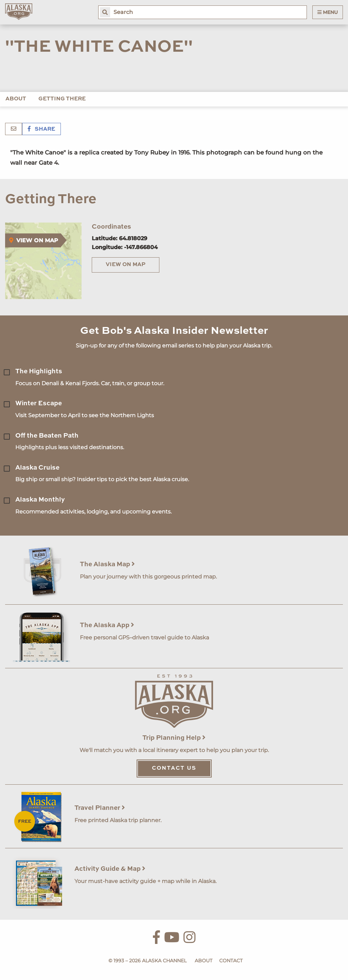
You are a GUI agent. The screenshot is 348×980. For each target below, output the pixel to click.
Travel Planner (100, 808)
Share (41, 129)
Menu (328, 12)
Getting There (62, 99)
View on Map (126, 265)
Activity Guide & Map (110, 869)
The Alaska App (107, 625)
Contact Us (174, 768)
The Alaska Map (107, 564)
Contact (231, 961)
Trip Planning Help (174, 738)
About (16, 99)
